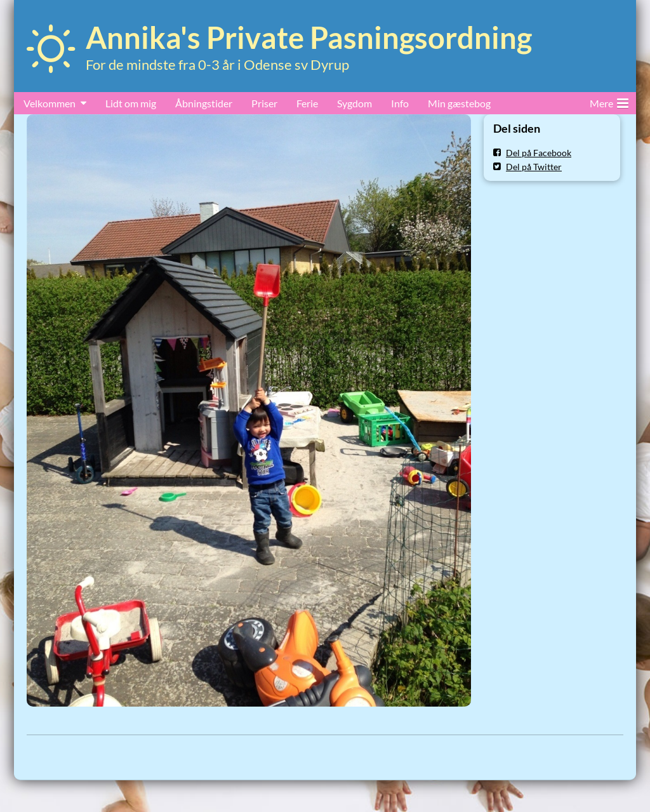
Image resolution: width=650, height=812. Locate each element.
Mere (609, 101)
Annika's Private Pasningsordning (309, 37)
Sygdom (355, 103)
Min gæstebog (459, 103)
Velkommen (50, 103)
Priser (264, 103)
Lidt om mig (131, 103)
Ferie (307, 103)
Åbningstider (204, 103)
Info (400, 103)
